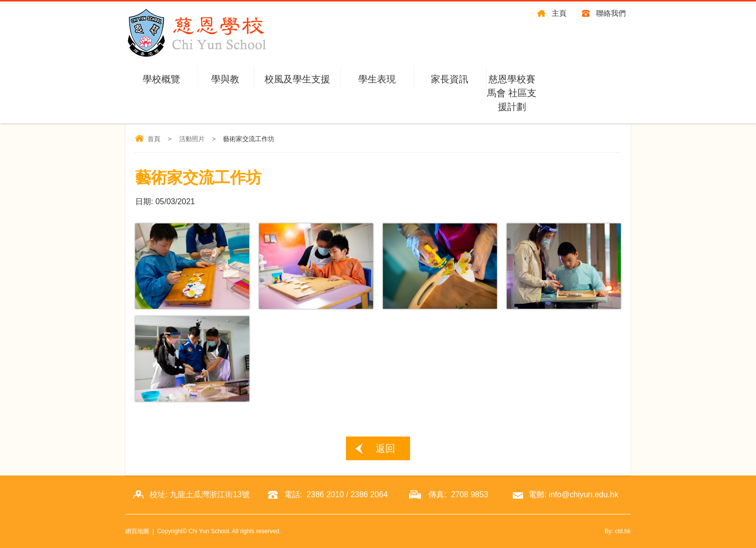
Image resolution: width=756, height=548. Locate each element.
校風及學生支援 (297, 79)
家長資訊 (450, 79)
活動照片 (192, 139)
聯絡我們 (611, 13)
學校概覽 (161, 79)
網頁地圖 (137, 531)
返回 (385, 448)
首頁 (154, 139)
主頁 (559, 13)
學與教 (225, 79)
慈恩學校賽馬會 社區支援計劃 (512, 93)
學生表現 (377, 79)
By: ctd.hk (618, 531)
